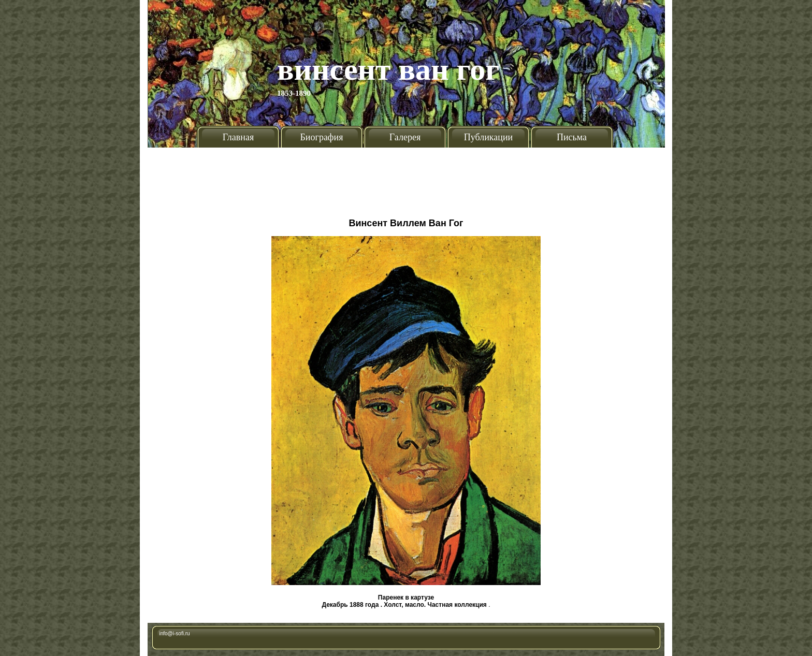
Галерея (405, 137)
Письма (572, 137)
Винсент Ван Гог (388, 69)
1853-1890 (294, 93)
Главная (238, 137)
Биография (322, 137)
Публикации (488, 137)
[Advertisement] (406, 179)
